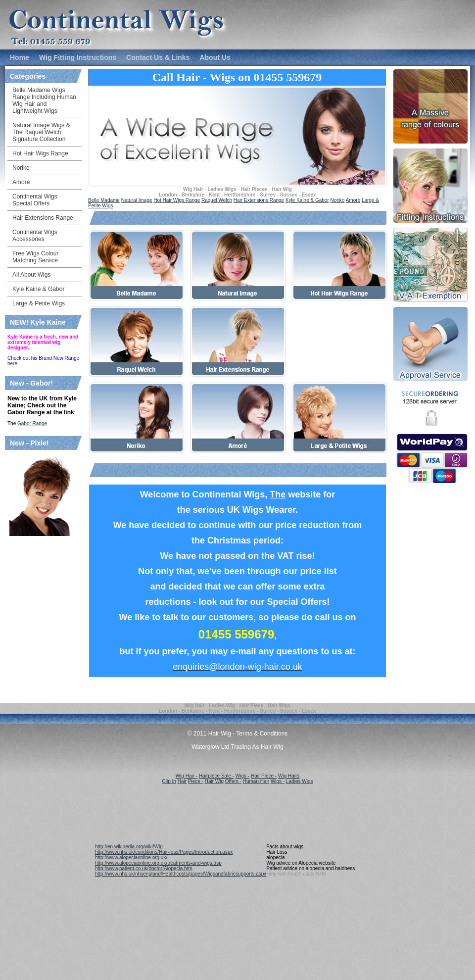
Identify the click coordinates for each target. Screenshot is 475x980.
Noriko (338, 200)
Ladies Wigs (299, 781)
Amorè (353, 200)
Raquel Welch (217, 200)
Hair (182, 781)
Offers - (233, 781)
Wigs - (242, 776)
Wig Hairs (289, 776)
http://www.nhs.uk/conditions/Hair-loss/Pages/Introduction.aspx (164, 852)
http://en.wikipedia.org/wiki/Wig (129, 847)
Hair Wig (214, 781)
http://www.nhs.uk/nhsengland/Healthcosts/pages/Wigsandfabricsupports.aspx (181, 874)
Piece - (196, 781)
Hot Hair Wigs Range (177, 200)
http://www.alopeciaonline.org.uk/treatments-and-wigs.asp (158, 863)
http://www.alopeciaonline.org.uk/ (131, 857)
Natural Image (137, 200)
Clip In (169, 781)
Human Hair (256, 781)
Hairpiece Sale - (216, 776)
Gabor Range (32, 423)
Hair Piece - (264, 776)
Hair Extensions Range (259, 200)
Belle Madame (104, 200)
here (12, 364)
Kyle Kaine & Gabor (307, 200)
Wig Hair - (187, 776)
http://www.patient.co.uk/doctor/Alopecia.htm (144, 868)
